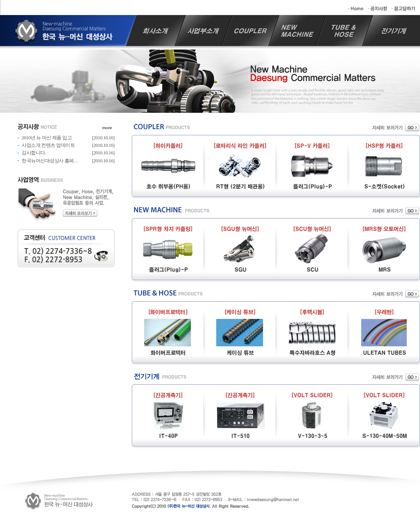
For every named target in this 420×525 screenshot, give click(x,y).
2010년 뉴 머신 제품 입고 (47, 138)
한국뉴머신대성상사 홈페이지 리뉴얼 (60, 161)
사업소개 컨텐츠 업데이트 (48, 145)
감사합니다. (34, 153)
